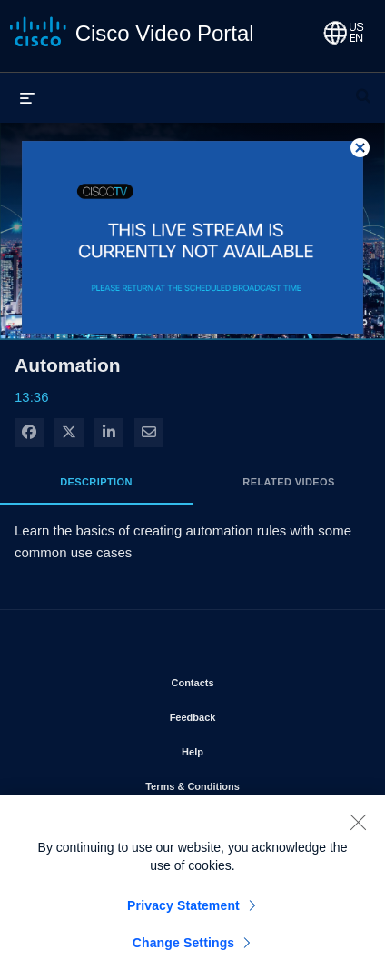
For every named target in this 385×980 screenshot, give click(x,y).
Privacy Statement (183, 912)
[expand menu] (27, 97)
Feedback (245, 714)
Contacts (244, 679)
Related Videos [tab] (288, 482)
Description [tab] (96, 482)
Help (244, 748)
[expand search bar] (363, 88)
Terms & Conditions (244, 783)
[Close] (358, 828)
